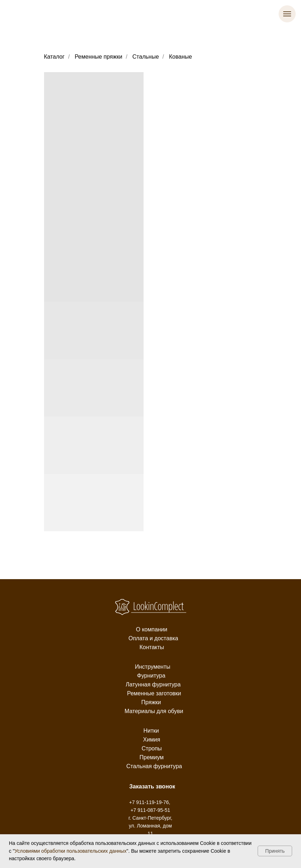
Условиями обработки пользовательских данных (71, 851)
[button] (152, 787)
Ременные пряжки (98, 57)
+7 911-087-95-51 (150, 810)
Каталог (54, 57)
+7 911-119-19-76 (149, 802)
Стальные (146, 57)
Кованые (181, 57)
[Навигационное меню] (287, 14)
